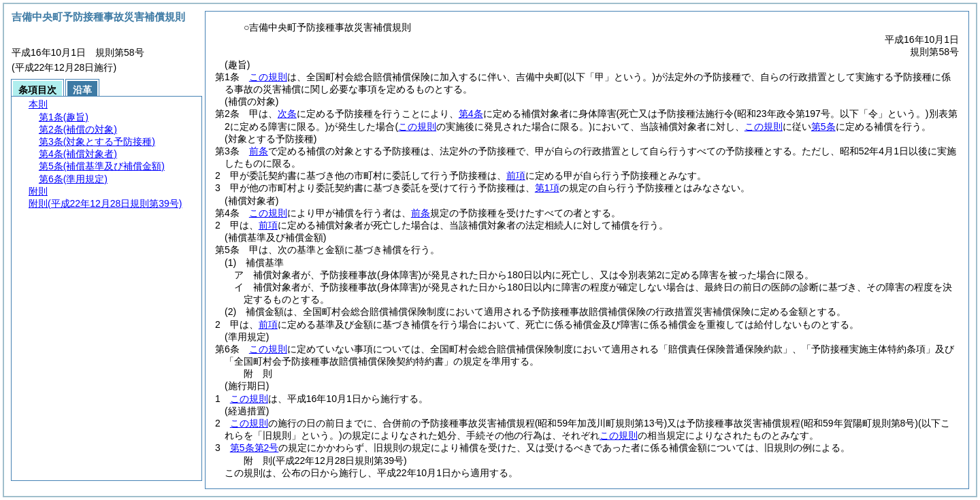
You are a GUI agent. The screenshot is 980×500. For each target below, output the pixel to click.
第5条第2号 (255, 448)
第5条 (823, 127)
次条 (287, 114)
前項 (516, 176)
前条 (259, 151)
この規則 (268, 77)
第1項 (547, 188)
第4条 (471, 114)
